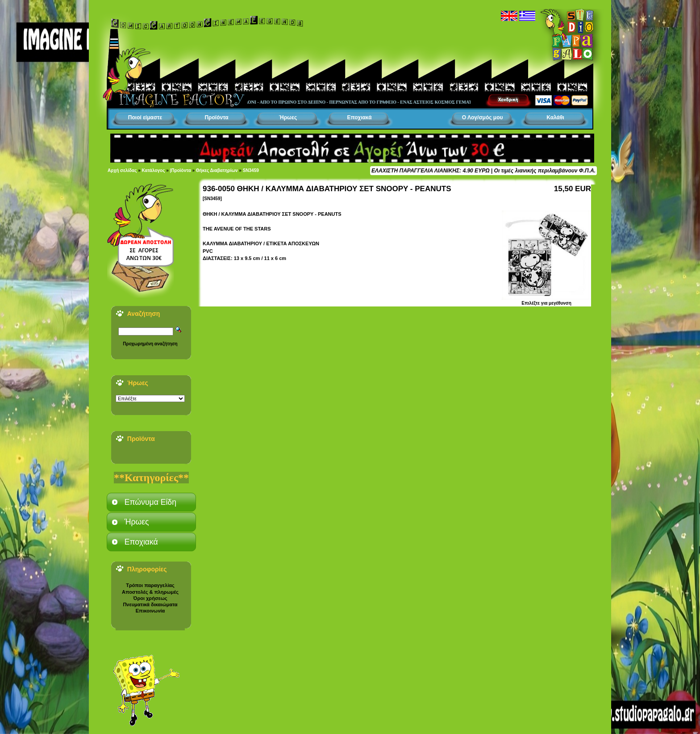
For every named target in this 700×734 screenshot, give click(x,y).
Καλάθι (555, 117)
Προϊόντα (216, 117)
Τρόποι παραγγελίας (150, 585)
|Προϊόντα (181, 170)
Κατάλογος (154, 170)
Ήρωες (288, 117)
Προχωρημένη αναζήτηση (150, 344)
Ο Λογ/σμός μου (483, 117)
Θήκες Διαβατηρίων (217, 170)
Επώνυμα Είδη (150, 502)
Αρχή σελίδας (122, 170)
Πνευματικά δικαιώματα (150, 604)
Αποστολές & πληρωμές (150, 592)
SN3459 (251, 170)
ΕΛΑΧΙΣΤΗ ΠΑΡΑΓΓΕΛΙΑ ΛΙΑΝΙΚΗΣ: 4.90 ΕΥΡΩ (430, 171)
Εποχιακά (359, 117)
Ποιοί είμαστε (145, 117)
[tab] (151, 502)
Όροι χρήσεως (150, 598)
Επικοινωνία (150, 611)
